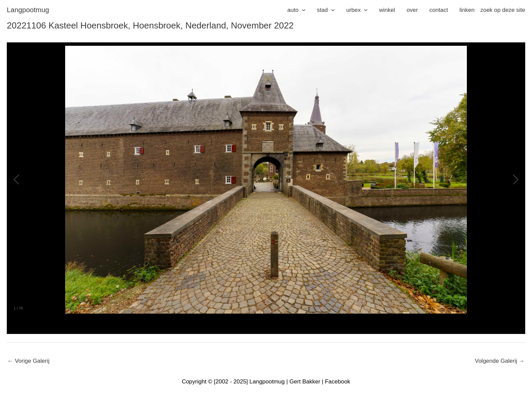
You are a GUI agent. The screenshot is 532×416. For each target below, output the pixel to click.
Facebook (338, 382)
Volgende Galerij (500, 361)
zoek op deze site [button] (503, 10)
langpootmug (28, 10)
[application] (302, 10)
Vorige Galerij (28, 361)
